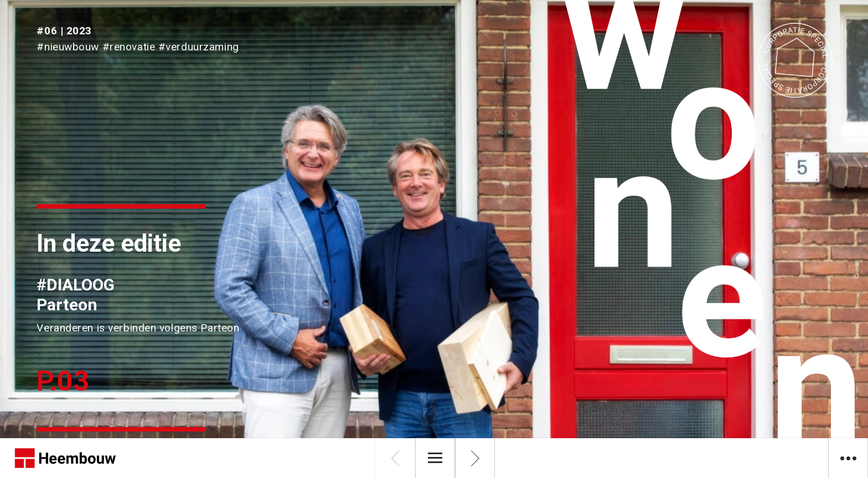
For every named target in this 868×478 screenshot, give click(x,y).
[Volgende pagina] (475, 458)
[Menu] (435, 458)
